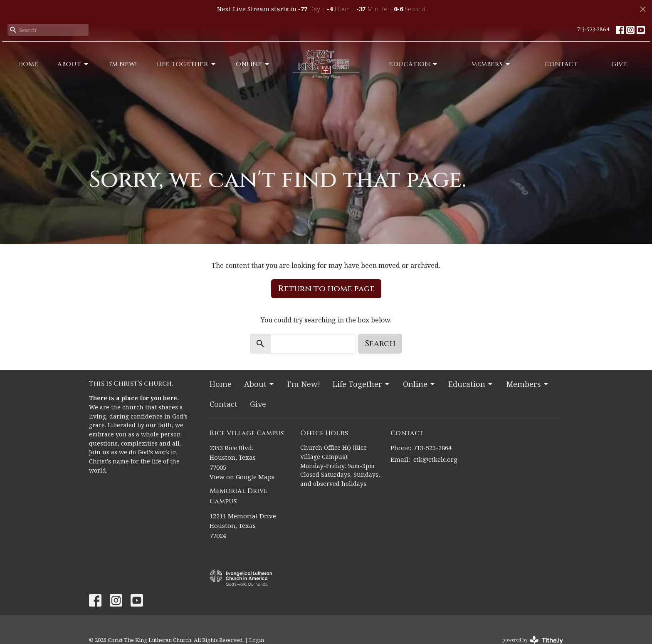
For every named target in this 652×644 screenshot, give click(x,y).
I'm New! (123, 64)
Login (257, 640)
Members (491, 64)
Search (380, 343)
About (73, 64)
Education (414, 64)
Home (28, 64)
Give (619, 64)
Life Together (186, 64)
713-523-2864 (593, 30)
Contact (561, 64)
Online (253, 64)
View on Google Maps (242, 477)
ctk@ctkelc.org (435, 459)
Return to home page (326, 289)
